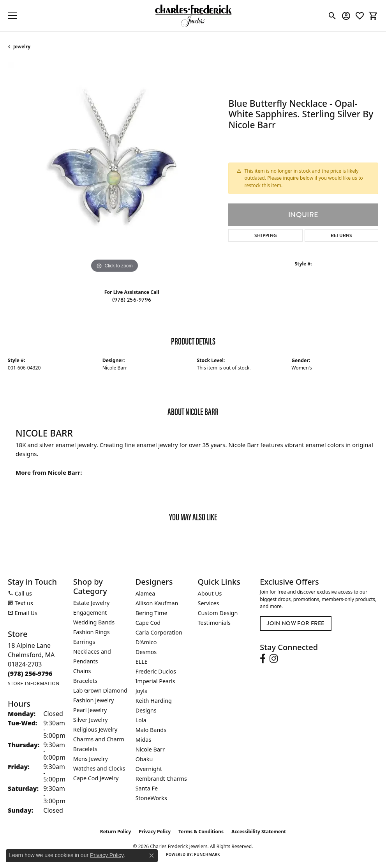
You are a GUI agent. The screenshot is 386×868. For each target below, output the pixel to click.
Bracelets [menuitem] (85, 681)
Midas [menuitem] (144, 740)
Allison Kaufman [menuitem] (157, 603)
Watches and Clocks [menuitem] (99, 768)
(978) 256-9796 (132, 300)
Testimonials (214, 623)
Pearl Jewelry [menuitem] (90, 710)
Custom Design (218, 613)
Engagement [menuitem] (90, 613)
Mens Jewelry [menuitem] (91, 759)
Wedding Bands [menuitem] (94, 622)
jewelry (22, 47)
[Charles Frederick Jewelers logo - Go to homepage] (193, 16)
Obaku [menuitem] (144, 759)
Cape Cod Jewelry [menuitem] (96, 778)
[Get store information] (34, 683)
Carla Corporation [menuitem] (159, 632)
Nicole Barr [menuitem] (150, 749)
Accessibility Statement (259, 832)
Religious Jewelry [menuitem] (95, 729)
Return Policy (116, 832)
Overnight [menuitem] (149, 769)
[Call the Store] (30, 674)
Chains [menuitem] (82, 671)
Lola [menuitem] (141, 720)
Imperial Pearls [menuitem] (155, 681)
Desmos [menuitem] (146, 652)
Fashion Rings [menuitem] (92, 632)
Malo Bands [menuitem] (151, 730)
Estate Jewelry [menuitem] (91, 603)
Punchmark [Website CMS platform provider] (207, 854)
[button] (332, 16)
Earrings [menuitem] (84, 642)
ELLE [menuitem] (142, 662)
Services (209, 603)
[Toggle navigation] (12, 16)
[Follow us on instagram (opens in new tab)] (274, 659)
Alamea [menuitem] (145, 593)
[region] (114, 168)
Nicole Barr (115, 368)
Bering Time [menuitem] (152, 613)
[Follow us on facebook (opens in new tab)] (263, 659)
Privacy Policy (155, 832)
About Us (210, 593)
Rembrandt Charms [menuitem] (161, 779)
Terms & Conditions (201, 832)
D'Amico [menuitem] (146, 642)
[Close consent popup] (152, 856)
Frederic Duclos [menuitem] (156, 671)
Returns (342, 235)
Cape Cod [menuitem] (148, 623)
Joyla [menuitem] (142, 691)
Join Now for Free (295, 623)
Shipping (266, 235)
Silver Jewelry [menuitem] (91, 720)
